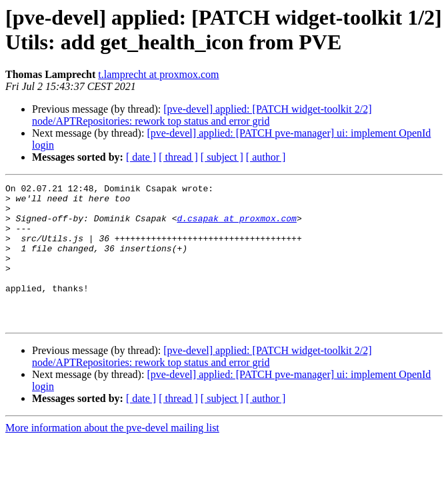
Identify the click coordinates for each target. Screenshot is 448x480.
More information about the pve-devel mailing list (112, 456)
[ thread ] (178, 157)
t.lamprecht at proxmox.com (158, 74)
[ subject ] (222, 157)
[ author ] (266, 157)
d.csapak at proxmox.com (236, 226)
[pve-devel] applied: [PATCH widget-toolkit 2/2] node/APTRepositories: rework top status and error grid (202, 115)
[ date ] (141, 157)
